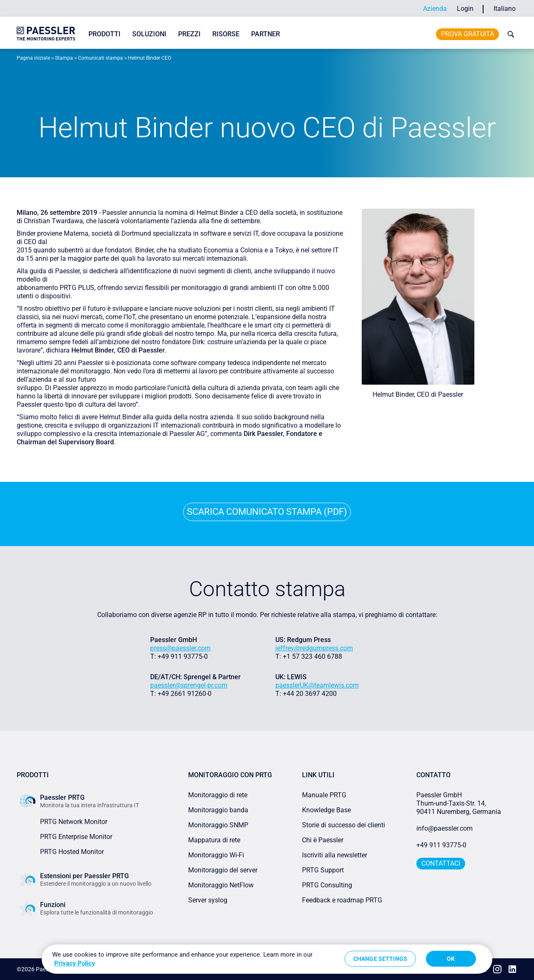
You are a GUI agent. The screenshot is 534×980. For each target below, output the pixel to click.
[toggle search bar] (509, 34)
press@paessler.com (180, 648)
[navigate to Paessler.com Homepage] (46, 34)
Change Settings (380, 959)
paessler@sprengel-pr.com (189, 685)
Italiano (505, 9)
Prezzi (189, 34)
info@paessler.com (445, 828)
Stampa (64, 58)
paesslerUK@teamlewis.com (317, 685)
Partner (266, 34)
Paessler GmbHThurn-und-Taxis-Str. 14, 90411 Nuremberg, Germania (459, 803)
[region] (267, 959)
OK (451, 959)
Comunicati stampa (101, 58)
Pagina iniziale (33, 58)
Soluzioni (149, 34)
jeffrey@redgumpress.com (314, 648)
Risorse (226, 34)
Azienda (435, 9)
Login (465, 9)
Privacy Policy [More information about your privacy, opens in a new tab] (75, 963)
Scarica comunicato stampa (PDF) (267, 512)
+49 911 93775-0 (441, 845)
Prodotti (105, 34)
